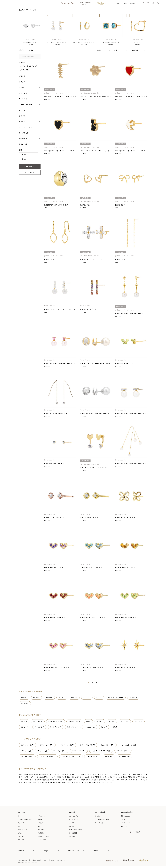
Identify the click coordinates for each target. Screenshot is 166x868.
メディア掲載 (42, 840)
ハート (24, 721)
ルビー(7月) (42, 751)
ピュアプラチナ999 (116, 698)
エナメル (92, 727)
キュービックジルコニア (71, 756)
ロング (105, 727)
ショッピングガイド (75, 816)
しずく (112, 721)
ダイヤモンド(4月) (88, 745)
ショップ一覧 (99, 823)
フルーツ (139, 721)
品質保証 (71, 826)
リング (20, 826)
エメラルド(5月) (108, 745)
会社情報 (98, 816)
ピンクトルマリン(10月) (102, 751)
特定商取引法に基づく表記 (39, 860)
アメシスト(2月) (47, 745)
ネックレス (21, 823)
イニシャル (38, 721)
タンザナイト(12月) (48, 756)
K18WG (50, 698)
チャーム (41, 819)
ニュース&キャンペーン (102, 819)
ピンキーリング (22, 830)
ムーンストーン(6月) (129, 745)
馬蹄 (89, 721)
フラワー (125, 721)
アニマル (25, 727)
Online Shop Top (22, 860)
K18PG (37, 698)
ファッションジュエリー (31, 66)
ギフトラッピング (74, 819)
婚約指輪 (41, 830)
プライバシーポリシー (63, 860)
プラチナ (134, 698)
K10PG (75, 698)
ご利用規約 (51, 860)
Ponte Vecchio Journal (76, 830)
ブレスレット (42, 816)
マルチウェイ (56, 727)
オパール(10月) (93, 756)
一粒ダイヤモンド (56, 721)
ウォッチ (41, 823)
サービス (71, 823)
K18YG (25, 698)
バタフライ (40, 727)
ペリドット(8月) (60, 751)
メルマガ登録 (135, 832)
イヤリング (21, 836)
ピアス (20, 833)
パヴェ (100, 721)
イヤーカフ (21, 840)
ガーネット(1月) (28, 745)
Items (118, 3)
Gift (125, 3)
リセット (30, 172)
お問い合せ (72, 836)
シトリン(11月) (123, 751)
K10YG (62, 698)
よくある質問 (73, 833)
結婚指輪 (41, 833)
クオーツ (109, 756)
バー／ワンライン (75, 727)
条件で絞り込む (30, 167)
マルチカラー (125, 756)
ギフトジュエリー (44, 836)
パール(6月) (26, 751)
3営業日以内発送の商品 (25, 819)
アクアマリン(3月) (67, 745)
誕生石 (40, 826)
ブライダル (26, 70)
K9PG (100, 698)
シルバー (25, 703)
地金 (116, 727)
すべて (20, 816)
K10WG (87, 698)
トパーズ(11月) (28, 756)
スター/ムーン (75, 721)
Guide (132, 3)
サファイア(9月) (79, 751)
